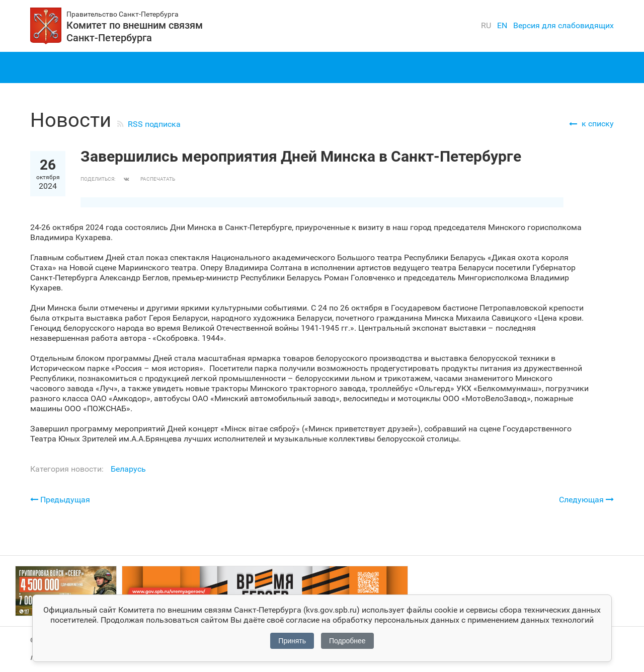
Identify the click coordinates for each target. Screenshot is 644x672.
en (502, 25)
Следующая (586, 499)
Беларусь (128, 469)
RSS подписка (154, 124)
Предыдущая (60, 500)
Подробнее (347, 641)
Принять (292, 641)
